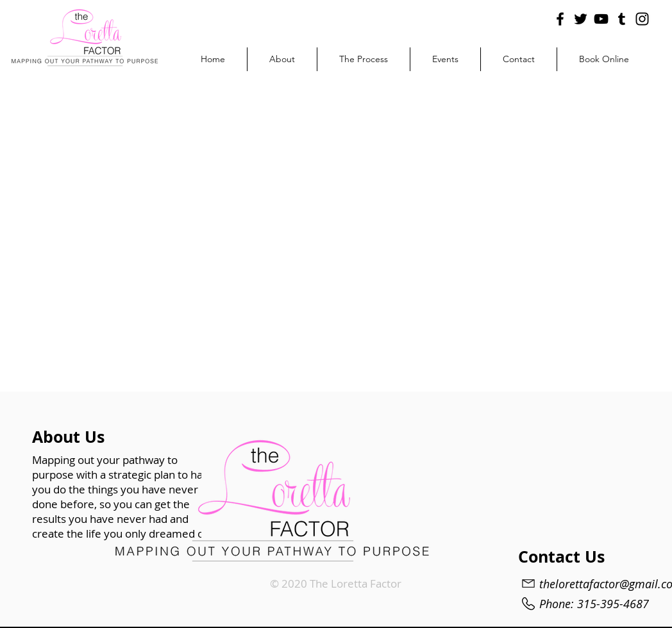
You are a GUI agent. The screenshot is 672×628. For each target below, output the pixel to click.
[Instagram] (642, 19)
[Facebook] (560, 19)
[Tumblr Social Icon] (622, 19)
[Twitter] (581, 19)
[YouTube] (601, 19)
